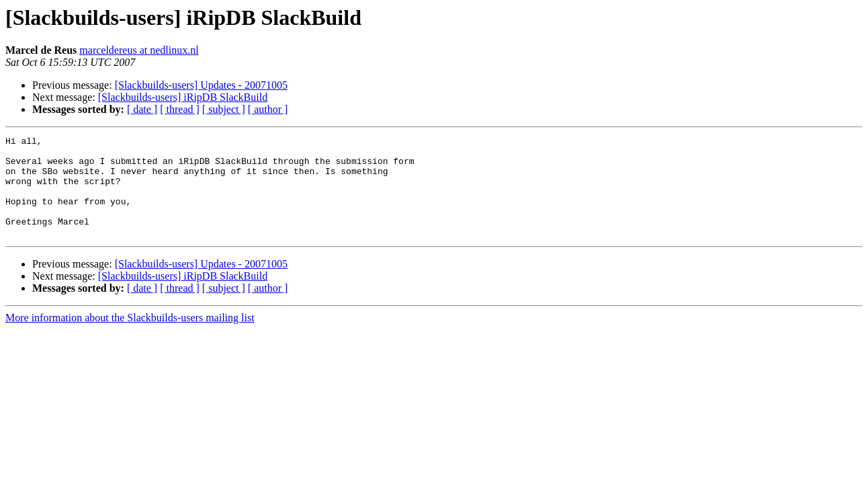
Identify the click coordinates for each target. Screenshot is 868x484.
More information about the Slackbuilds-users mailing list (130, 338)
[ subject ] (224, 109)
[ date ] (142, 109)
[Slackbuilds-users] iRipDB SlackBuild (183, 97)
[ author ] (268, 109)
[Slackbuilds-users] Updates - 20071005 (201, 85)
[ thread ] (180, 109)
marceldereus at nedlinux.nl (139, 50)
